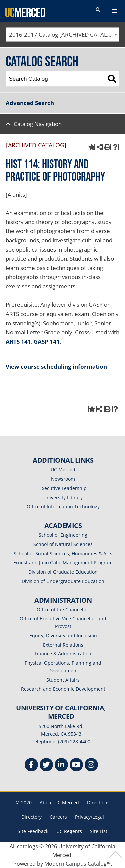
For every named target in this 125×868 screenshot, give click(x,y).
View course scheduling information (56, 367)
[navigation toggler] (115, 11)
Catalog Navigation (38, 124)
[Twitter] (46, 766)
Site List (99, 831)
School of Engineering (63, 535)
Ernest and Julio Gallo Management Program (63, 562)
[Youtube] (76, 766)
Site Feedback (33, 831)
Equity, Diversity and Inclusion (63, 635)
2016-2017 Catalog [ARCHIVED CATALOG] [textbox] (63, 34)
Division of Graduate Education (63, 572)
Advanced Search (30, 103)
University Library (63, 497)
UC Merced (63, 469)
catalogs (27, 846)
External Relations (63, 645)
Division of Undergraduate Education (63, 581)
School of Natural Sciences (63, 544)
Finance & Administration (63, 654)
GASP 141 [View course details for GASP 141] (47, 342)
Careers (58, 817)
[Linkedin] (61, 766)
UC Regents (69, 831)
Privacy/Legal (89, 817)
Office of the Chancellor (63, 609)
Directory (31, 817)
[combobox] (62, 34)
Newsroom (63, 479)
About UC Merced (59, 803)
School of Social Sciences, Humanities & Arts (63, 553)
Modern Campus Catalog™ (77, 864)
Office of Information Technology (63, 506)
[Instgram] (91, 766)
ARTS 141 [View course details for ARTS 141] (18, 342)
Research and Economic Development (63, 689)
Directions (98, 803)
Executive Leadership (63, 488)
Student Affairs (63, 680)
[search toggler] (98, 10)
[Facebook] (31, 766)
